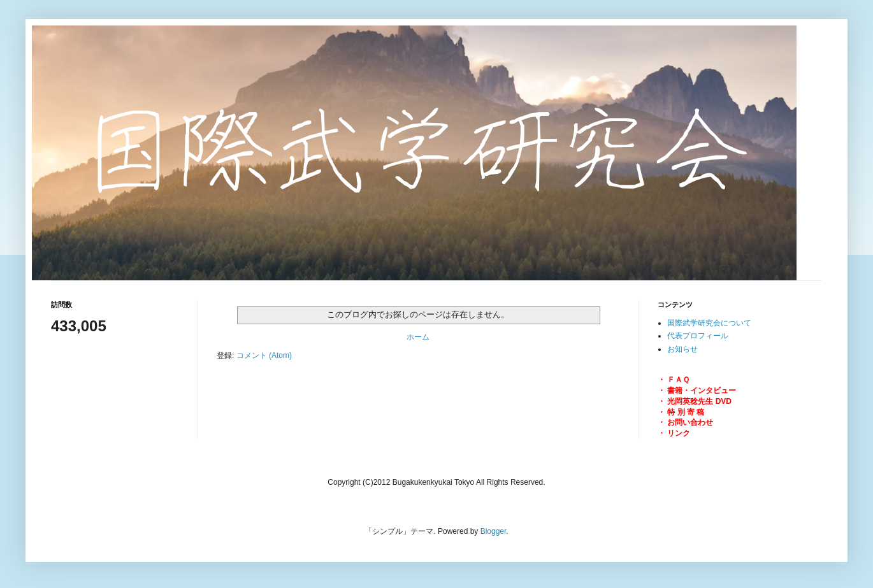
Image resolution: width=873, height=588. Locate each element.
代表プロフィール (698, 336)
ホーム (418, 337)
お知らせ (682, 349)
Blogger (494, 531)
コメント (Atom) (264, 355)
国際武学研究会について (709, 323)
